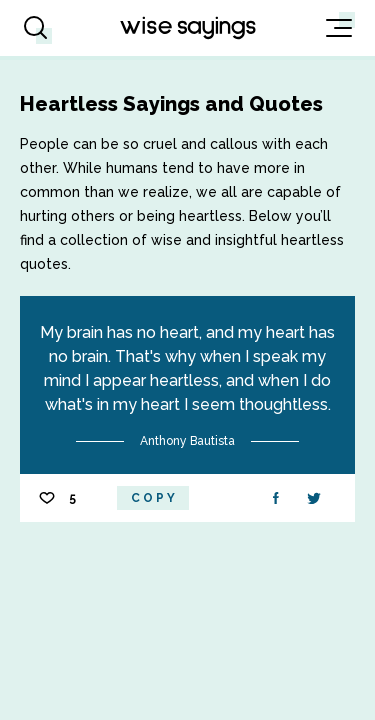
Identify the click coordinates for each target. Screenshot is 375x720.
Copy (154, 498)
